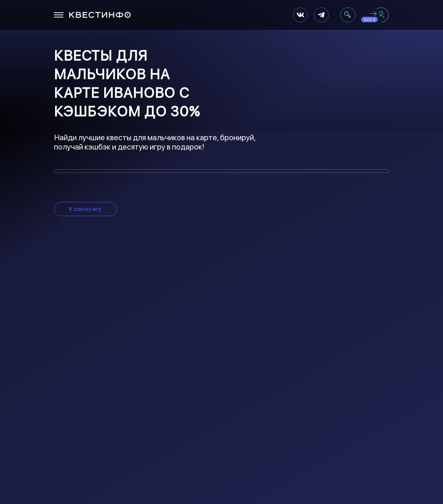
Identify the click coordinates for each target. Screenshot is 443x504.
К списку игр (85, 209)
